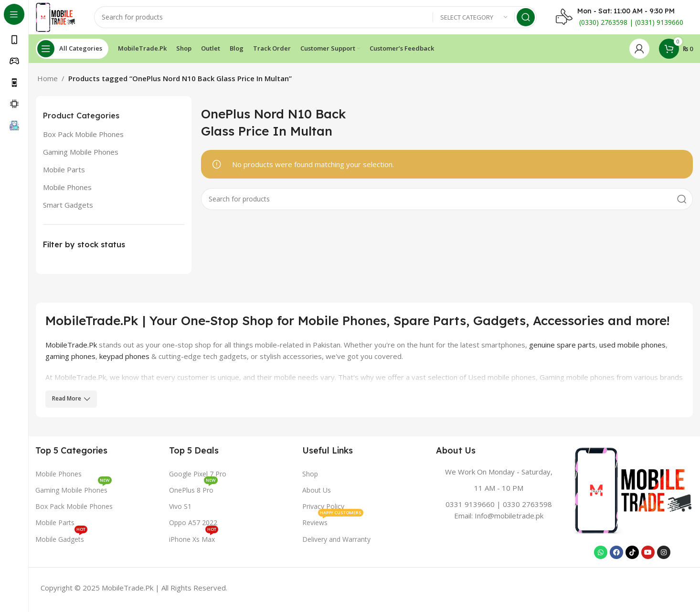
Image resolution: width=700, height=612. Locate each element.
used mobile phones (632, 348)
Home (48, 82)
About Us (317, 494)
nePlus (76, 392)
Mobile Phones (67, 191)
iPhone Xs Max (194, 541)
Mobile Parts (64, 173)
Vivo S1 (180, 510)
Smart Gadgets (68, 209)
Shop (310, 478)
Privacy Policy (323, 510)
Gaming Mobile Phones (81, 156)
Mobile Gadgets (61, 541)
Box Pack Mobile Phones (83, 138)
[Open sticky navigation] (72, 53)
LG (96, 392)
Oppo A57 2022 (193, 527)
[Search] (318, 19)
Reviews (333, 525)
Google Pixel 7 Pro (198, 478)
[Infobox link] (499, 497)
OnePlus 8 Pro (193, 492)
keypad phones (124, 360)
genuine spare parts (562, 348)
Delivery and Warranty (336, 543)
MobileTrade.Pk (71, 348)
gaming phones (70, 360)
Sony (112, 392)
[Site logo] (58, 18)
